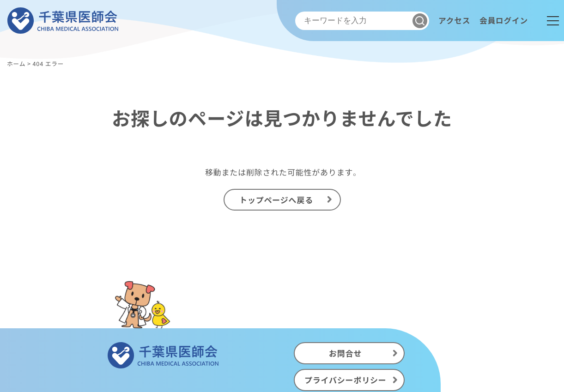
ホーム (16, 63)
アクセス (453, 21)
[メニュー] (553, 21)
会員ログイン (503, 21)
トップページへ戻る (276, 200)
